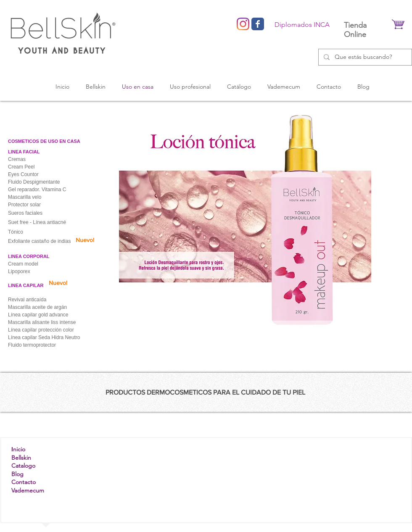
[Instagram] (243, 24)
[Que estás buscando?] (364, 57)
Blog (17, 474)
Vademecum (28, 490)
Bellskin (21, 458)
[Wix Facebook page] (258, 24)
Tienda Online (355, 30)
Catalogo (23, 466)
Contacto (24, 482)
